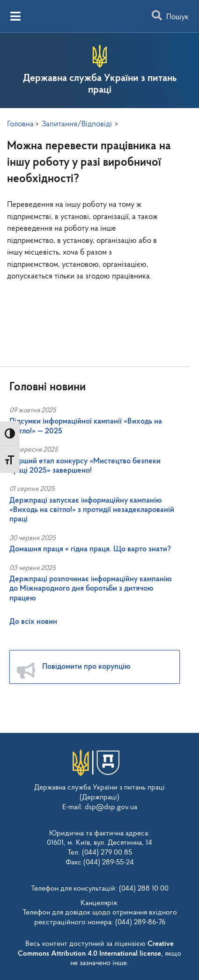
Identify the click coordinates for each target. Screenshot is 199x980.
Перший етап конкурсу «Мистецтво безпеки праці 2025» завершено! (85, 466)
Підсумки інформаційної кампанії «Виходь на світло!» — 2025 (86, 426)
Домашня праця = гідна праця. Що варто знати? (90, 549)
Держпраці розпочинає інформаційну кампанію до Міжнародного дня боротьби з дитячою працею (91, 589)
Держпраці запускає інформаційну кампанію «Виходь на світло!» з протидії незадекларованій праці (92, 510)
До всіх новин (33, 622)
